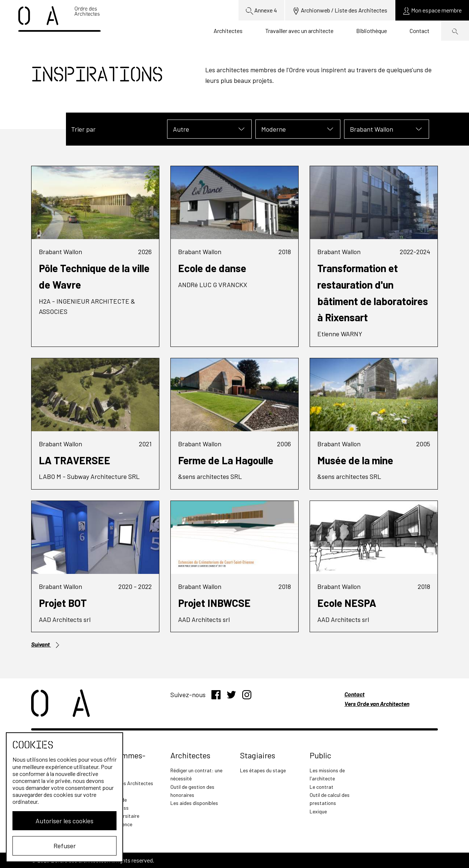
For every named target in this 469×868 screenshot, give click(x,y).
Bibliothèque (372, 31)
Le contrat (322, 787)
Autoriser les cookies (64, 821)
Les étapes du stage (263, 770)
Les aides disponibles (194, 803)
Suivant (46, 644)
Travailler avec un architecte (299, 31)
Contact (420, 31)
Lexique (318, 811)
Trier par (83, 129)
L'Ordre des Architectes (127, 783)
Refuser (65, 846)
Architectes (228, 31)
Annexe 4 (261, 11)
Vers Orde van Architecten (377, 704)
